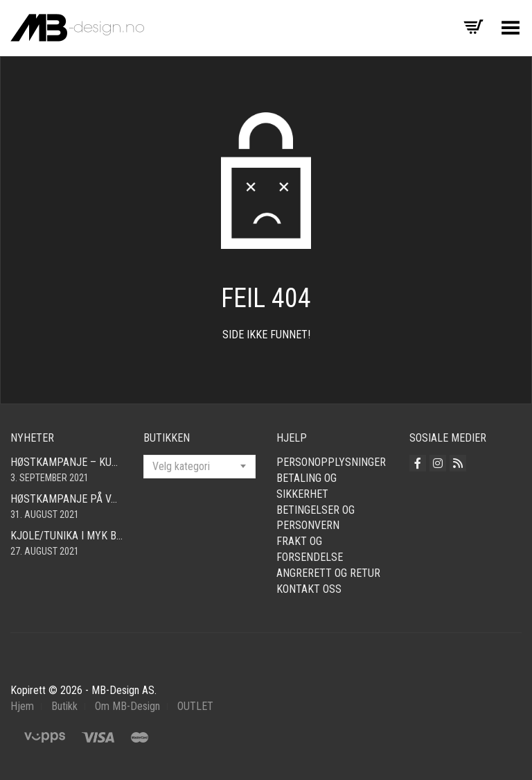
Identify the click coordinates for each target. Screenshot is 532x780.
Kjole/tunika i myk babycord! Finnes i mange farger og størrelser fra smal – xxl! (66, 536)
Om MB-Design (127, 706)
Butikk (64, 706)
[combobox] (199, 467)
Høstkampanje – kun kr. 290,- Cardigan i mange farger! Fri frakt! (66, 462)
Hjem (22, 706)
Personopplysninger (331, 462)
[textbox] (199, 467)
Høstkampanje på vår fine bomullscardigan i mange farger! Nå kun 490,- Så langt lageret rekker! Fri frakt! (66, 499)
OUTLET (195, 706)
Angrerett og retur (328, 573)
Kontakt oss (309, 589)
